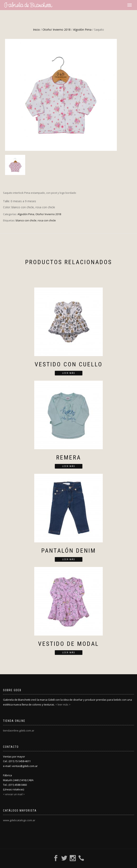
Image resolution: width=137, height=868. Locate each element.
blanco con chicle (26, 220)
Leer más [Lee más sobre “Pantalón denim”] (69, 559)
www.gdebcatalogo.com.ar (19, 820)
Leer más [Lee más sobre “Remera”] (69, 466)
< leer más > (63, 704)
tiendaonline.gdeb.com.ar (19, 730)
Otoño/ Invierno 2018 (57, 30)
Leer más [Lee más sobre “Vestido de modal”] (69, 653)
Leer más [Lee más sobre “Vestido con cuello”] (69, 373)
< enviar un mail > (14, 794)
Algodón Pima (82, 30)
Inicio (36, 30)
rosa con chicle (47, 220)
